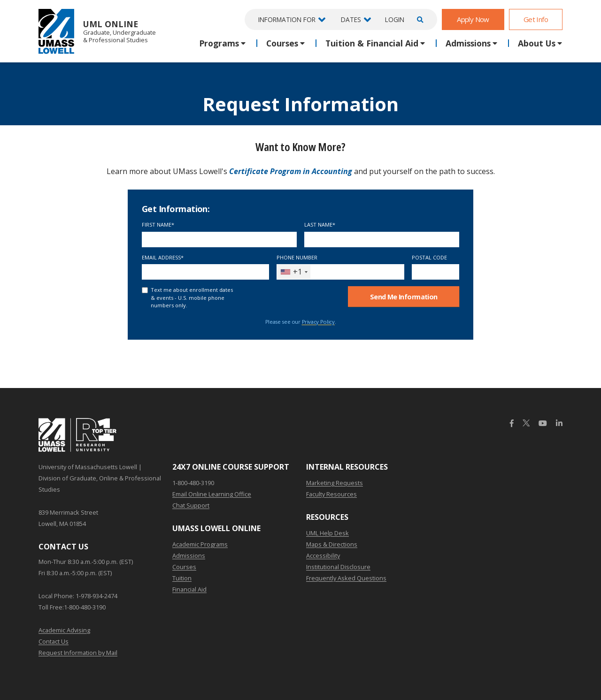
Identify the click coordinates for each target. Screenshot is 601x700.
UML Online (97, 31)
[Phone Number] (340, 272)
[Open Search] (419, 19)
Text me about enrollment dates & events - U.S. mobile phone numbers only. (192, 297)
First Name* (158, 224)
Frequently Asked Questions (346, 578)
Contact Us (54, 641)
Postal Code (429, 257)
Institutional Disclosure (338, 567)
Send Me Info (404, 297)
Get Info (536, 19)
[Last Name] (382, 240)
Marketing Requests (335, 483)
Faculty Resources (331, 494)
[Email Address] (205, 272)
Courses (184, 567)
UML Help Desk (327, 533)
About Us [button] (537, 43)
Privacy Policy (318, 322)
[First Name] (219, 240)
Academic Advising (64, 630)
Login (395, 19)
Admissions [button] (468, 43)
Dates (351, 19)
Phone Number (297, 257)
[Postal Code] (436, 272)
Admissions (189, 555)
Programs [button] (219, 43)
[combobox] (294, 272)
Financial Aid (189, 589)
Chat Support (191, 505)
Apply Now (473, 19)
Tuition (182, 578)
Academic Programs (200, 544)
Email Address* (163, 257)
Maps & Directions (332, 544)
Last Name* (320, 224)
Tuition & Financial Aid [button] (372, 43)
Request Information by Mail (78, 653)
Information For (287, 19)
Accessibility (323, 555)
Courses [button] (282, 43)
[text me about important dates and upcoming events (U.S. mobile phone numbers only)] (145, 290)
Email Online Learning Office (212, 494)
